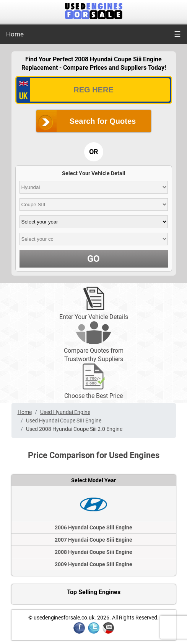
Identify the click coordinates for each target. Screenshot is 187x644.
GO (93, 259)
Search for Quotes (103, 121)
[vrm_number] (94, 90)
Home (15, 34)
